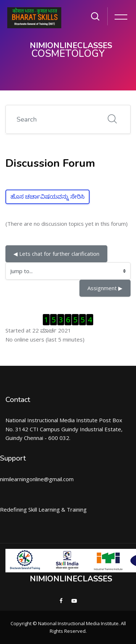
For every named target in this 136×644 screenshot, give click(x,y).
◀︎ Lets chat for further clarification (56, 254)
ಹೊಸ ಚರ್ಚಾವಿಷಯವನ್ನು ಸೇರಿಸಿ (48, 197)
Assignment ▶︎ (105, 288)
